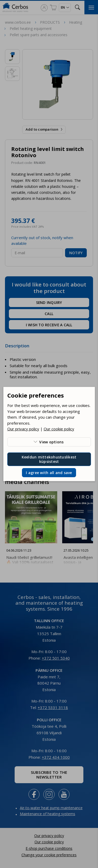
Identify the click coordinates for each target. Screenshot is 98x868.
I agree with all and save (49, 473)
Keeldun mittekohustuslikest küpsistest (49, 459)
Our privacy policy (23, 429)
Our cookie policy (59, 429)
